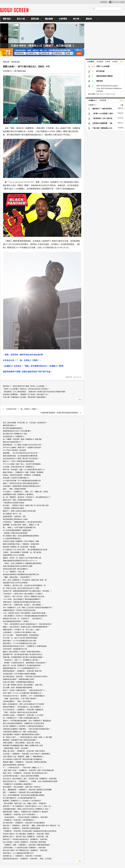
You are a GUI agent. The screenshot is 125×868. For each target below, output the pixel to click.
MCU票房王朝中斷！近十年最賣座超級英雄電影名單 (22, 481)
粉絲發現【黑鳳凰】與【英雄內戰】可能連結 (19, 547)
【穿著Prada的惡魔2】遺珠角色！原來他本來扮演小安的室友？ (26, 389)
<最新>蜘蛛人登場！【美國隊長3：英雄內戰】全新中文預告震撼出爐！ (29, 770)
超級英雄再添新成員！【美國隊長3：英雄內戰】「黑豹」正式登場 (27, 859)
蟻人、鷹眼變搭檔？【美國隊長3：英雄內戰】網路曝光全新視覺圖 (27, 790)
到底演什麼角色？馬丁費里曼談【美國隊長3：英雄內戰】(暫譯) (26, 834)
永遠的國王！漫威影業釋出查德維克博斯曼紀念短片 (22, 486)
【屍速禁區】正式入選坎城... (103, 118)
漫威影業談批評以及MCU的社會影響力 (17, 431)
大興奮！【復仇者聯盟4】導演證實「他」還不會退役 (22, 552)
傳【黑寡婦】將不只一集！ (13, 514)
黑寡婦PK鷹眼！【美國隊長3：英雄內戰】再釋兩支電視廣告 (25, 762)
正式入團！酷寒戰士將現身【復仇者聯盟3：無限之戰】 (23, 685)
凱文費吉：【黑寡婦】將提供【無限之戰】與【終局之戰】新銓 (26, 505)
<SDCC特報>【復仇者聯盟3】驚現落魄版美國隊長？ (22, 599)
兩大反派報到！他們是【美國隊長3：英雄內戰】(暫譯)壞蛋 (25, 842)
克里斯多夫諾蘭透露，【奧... (103, 123)
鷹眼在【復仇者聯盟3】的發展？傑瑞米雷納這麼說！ (22, 652)
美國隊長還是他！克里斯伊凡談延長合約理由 (19, 610)
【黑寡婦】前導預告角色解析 (14, 508)
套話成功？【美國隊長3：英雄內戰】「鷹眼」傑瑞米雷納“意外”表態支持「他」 (32, 825)
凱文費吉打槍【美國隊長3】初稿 (15, 434)
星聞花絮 (35, 19)
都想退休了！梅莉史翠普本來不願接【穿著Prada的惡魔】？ (25, 386)
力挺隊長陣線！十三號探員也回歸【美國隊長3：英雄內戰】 (25, 848)
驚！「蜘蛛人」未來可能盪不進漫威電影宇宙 (19, 527)
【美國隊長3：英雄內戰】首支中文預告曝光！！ (21, 814)
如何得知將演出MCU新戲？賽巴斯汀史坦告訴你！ (21, 459)
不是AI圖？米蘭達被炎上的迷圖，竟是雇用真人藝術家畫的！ (25, 397)
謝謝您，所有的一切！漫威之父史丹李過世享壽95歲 (22, 558)
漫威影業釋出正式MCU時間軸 (14, 555)
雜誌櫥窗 (49, 19)
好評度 (115, 62)
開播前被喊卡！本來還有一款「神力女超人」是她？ (22, 630)
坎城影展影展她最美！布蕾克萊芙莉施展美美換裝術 (59, 413)
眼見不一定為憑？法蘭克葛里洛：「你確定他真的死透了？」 (25, 690)
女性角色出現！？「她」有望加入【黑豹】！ (22, 360)
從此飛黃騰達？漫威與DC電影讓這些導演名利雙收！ (22, 734)
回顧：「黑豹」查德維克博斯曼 (14, 489)
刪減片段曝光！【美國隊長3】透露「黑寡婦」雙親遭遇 (23, 472)
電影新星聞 (16, 62)
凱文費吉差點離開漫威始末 (13, 428)
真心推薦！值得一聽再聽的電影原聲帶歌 (18, 688)
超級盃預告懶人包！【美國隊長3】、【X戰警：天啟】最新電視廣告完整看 (30, 781)
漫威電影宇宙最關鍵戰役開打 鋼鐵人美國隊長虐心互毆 (23, 745)
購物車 (89, 19)
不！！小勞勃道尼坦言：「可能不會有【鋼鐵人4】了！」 (24, 768)
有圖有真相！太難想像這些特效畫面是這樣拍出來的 (22, 602)
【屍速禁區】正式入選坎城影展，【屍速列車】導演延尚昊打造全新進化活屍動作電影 (34, 392)
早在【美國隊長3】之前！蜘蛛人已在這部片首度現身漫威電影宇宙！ (28, 608)
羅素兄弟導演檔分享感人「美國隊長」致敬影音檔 (21, 544)
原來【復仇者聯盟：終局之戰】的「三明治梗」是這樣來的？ (25, 423)
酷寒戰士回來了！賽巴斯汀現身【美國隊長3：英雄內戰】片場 (26, 837)
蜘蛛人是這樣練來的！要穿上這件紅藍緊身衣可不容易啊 (23, 704)
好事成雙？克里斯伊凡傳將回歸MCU (16, 478)
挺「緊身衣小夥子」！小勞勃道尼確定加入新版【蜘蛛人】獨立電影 (28, 737)
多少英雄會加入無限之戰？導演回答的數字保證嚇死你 (23, 759)
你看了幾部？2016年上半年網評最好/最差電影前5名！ (23, 693)
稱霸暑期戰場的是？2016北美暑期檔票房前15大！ (21, 668)
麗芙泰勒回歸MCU (10, 425)
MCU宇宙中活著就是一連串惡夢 (15, 450)
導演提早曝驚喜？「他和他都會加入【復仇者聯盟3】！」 (24, 707)
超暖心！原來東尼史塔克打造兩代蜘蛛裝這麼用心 (21, 483)
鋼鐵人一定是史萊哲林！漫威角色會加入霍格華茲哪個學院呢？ (26, 627)
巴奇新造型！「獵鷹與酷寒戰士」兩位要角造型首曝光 (23, 522)
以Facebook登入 (117, 2)
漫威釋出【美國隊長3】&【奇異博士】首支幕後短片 (22, 801)
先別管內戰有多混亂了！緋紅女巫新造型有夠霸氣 (21, 776)
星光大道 (21, 19)
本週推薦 (103, 100)
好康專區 (63, 19)
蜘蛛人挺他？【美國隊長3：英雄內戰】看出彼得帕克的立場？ (26, 773)
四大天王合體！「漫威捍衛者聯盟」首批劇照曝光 (21, 635)
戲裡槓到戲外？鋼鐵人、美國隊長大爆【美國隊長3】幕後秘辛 (26, 812)
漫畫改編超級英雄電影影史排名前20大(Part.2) (20, 561)
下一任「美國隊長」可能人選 (14, 572)
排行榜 (76, 19)
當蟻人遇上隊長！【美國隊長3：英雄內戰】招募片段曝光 (24, 751)
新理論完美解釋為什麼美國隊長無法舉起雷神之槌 (21, 574)
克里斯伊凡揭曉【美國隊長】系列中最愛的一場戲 (21, 541)
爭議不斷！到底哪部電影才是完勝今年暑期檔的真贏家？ (23, 657)
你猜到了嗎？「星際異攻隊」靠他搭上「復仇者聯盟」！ (23, 605)
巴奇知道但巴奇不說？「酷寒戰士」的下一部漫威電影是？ (24, 696)
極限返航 (100, 81)
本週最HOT (93, 100)
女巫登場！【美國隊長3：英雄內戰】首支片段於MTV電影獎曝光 (26, 754)
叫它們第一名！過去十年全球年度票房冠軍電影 (20, 638)
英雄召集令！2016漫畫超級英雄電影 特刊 (18, 853)
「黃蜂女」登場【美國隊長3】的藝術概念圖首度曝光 (22, 563)
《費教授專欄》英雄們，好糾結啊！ (16, 748)
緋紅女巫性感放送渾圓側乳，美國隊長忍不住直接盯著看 (23, 723)
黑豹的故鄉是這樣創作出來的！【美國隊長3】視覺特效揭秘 (25, 646)
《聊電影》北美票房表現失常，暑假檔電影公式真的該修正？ (25, 663)
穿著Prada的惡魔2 (103, 66)
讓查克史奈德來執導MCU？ (13, 442)
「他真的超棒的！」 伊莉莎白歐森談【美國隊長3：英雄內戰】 (26, 817)
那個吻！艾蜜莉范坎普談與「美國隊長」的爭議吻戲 (22, 475)
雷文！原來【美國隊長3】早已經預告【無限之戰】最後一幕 (25, 580)
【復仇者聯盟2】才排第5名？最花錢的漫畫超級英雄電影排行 (25, 616)
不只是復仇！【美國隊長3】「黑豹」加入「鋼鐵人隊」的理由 (26, 492)
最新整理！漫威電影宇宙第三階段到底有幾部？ (20, 740)
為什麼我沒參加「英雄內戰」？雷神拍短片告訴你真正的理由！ (26, 676)
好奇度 (108, 62)
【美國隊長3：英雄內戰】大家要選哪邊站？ (19, 820)
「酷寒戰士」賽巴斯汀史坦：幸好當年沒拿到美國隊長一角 (24, 585)
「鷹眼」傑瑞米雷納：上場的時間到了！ (18, 577)
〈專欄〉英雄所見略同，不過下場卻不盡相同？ (20, 699)
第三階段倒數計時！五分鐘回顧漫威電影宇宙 (19, 798)
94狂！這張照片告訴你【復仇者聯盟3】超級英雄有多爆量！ (25, 613)
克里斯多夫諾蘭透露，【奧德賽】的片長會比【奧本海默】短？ (26, 394)
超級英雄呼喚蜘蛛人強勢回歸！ (14, 765)
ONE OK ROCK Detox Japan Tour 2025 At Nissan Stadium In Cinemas (109, 88)
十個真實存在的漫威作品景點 (14, 503)
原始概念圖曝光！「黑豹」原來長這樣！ (18, 701)
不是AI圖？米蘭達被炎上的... (103, 128)
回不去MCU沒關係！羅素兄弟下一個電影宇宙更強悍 (22, 447)
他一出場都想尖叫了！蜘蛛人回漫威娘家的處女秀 (21, 718)
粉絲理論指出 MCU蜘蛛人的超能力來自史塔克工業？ (23, 445)
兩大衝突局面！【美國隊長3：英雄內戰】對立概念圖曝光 (24, 823)
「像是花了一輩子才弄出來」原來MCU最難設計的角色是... (24, 596)
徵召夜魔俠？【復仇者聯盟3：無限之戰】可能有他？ (22, 787)
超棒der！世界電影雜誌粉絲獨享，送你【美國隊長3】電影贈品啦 (27, 721)
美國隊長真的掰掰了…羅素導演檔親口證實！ (19, 679)
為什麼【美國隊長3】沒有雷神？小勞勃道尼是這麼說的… (24, 726)
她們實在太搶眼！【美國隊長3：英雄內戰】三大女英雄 (23, 715)
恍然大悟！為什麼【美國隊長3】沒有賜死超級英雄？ (22, 665)
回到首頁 (104, 2)
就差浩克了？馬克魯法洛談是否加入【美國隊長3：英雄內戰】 (26, 839)
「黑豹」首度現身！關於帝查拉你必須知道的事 (23, 355)
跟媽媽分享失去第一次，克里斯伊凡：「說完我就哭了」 (23, 619)
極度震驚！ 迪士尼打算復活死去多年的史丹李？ (21, 453)
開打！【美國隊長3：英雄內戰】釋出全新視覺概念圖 (22, 792)
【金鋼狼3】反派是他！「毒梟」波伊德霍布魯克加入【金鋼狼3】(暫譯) (33, 366)
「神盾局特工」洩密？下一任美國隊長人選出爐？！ (22, 660)
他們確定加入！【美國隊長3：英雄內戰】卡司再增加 (22, 856)
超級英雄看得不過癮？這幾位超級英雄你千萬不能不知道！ (28, 372)
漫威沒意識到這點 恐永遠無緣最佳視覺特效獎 (20, 456)
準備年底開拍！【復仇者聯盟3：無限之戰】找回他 (21, 743)
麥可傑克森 (100, 71)
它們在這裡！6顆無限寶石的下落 (15, 649)
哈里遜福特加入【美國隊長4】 (14, 436)
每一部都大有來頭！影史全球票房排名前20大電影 (21, 588)
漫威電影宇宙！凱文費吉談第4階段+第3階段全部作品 (23, 654)
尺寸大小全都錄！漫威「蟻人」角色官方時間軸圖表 (22, 464)
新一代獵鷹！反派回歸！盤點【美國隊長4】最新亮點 (22, 439)
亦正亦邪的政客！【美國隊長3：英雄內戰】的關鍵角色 (23, 710)
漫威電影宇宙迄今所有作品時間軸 (15, 583)
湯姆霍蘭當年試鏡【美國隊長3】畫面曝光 (18, 494)
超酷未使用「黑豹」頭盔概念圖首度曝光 (18, 500)
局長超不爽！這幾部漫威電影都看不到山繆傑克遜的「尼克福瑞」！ (28, 591)
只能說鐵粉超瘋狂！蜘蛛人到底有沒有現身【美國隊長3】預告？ (26, 809)
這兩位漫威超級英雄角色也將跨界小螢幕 (18, 566)
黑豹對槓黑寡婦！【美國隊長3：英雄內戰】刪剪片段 (22, 671)
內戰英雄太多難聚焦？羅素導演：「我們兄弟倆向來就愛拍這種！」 (28, 729)
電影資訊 (7, 19)
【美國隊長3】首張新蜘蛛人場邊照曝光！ (18, 784)
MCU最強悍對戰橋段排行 (12, 539)
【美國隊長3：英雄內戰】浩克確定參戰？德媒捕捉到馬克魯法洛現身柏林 (30, 831)
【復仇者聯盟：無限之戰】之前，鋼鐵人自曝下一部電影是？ (25, 803)
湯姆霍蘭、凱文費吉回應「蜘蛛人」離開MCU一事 (21, 525)
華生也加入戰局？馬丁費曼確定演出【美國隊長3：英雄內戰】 (26, 850)
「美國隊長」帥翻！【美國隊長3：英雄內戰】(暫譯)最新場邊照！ (27, 845)
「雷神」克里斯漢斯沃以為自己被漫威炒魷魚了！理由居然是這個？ (28, 624)
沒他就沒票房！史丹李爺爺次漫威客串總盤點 (19, 674)
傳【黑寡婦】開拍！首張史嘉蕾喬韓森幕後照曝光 (21, 536)
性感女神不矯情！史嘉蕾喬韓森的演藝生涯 (19, 682)
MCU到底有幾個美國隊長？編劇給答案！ (18, 530)
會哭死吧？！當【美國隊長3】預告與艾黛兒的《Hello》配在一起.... (28, 806)
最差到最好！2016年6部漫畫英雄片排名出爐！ (20, 641)
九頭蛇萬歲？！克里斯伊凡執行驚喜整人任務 (19, 632)
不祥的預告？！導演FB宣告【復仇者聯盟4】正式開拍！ (23, 594)
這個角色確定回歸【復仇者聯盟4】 (16, 569)
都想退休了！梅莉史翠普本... (103, 109)
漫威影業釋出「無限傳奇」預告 (14, 516)
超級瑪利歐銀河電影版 (105, 76)
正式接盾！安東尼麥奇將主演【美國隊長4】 (19, 467)
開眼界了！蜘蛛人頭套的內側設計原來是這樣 (19, 511)
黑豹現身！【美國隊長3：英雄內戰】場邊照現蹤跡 (21, 828)
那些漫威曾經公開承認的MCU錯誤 (15, 519)
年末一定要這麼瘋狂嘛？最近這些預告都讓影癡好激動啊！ (24, 795)
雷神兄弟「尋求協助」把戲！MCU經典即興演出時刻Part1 (24, 470)
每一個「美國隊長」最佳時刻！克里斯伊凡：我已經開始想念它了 (27, 497)
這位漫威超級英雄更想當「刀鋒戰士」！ (18, 621)
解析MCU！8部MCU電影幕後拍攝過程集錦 (18, 461)
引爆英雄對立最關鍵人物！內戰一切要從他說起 (20, 732)
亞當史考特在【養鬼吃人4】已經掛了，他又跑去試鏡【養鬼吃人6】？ (70, 46)
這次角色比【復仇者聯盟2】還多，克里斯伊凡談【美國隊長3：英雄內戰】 (30, 779)
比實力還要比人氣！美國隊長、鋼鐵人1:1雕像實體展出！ (24, 757)
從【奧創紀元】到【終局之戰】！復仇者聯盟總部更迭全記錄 (25, 550)
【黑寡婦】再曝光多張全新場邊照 (15, 533)
